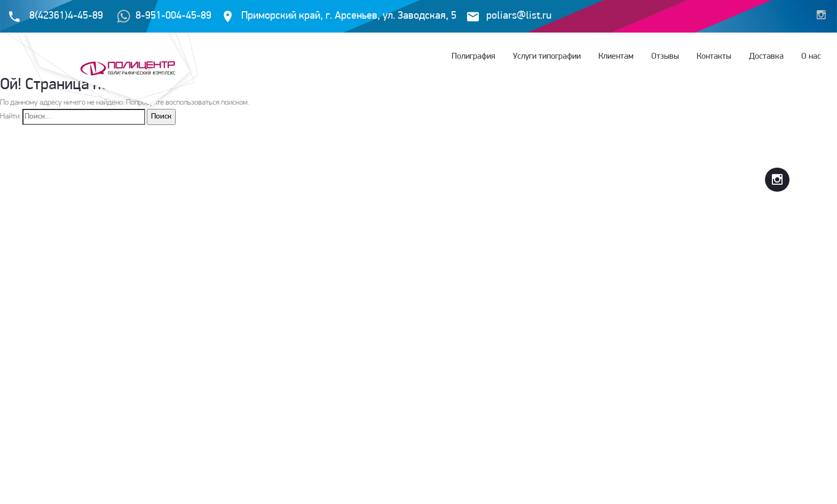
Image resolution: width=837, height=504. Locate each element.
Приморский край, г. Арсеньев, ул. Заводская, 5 (349, 16)
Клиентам (616, 57)
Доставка (766, 57)
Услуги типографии (547, 57)
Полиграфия (473, 57)
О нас (811, 57)
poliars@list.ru (519, 16)
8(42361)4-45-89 (66, 16)
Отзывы (665, 57)
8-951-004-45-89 (164, 16)
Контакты (714, 57)
